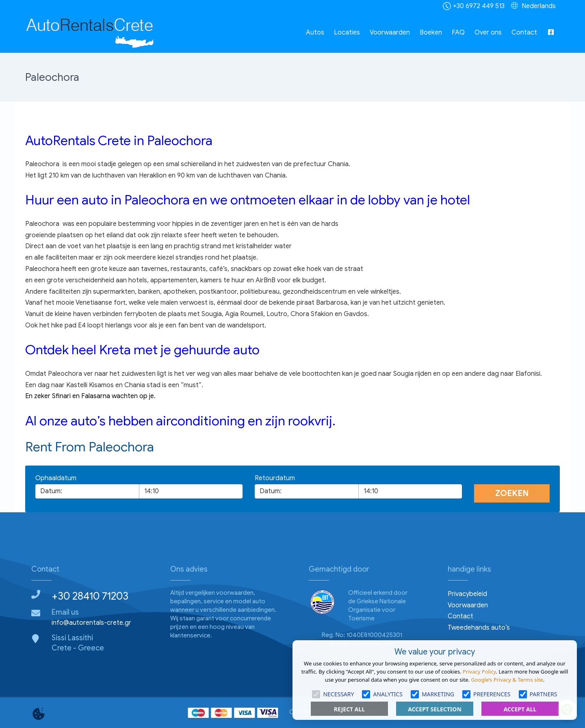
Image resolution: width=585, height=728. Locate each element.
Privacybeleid (467, 594)
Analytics (382, 694)
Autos (315, 32)
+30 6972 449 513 (479, 6)
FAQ (458, 32)
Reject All (349, 709)
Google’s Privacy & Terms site (507, 680)
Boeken (431, 32)
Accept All (520, 709)
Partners (538, 694)
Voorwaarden (390, 32)
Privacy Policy (479, 672)
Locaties (347, 32)
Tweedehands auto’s (479, 628)
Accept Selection (435, 709)
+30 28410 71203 (90, 596)
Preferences (486, 694)
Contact (524, 32)
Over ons (488, 32)
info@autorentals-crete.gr (91, 623)
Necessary (333, 694)
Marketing (432, 694)
